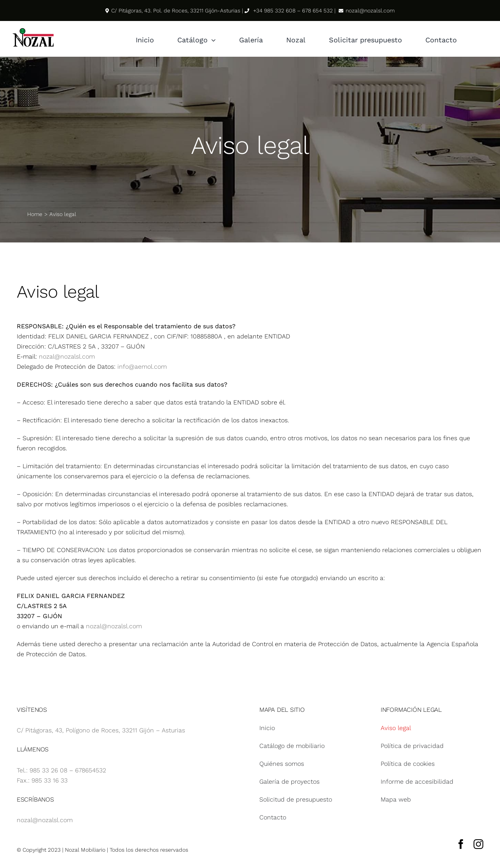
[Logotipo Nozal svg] (33, 30)
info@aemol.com (142, 367)
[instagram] (478, 844)
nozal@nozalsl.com (67, 356)
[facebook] (461, 844)
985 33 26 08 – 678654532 (68, 770)
